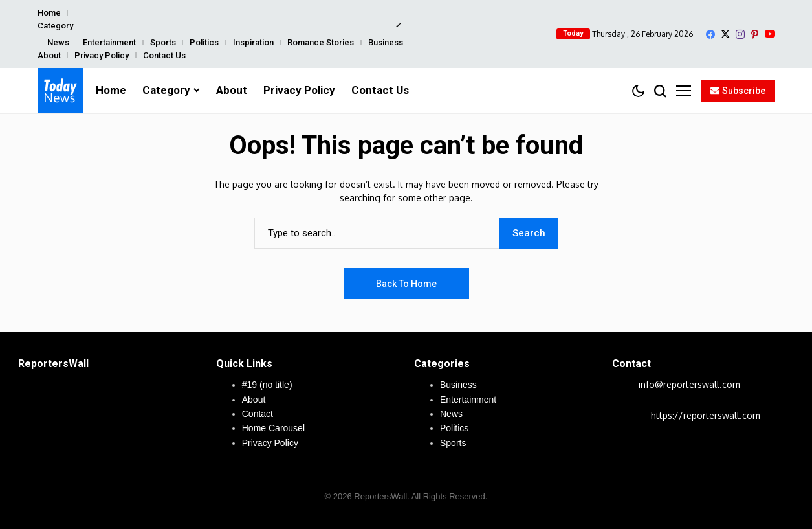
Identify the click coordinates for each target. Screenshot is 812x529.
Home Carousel (273, 428)
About (49, 55)
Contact (258, 414)
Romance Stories (321, 42)
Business (386, 42)
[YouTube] (770, 34)
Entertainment (109, 42)
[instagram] (740, 34)
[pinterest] (755, 34)
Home (49, 13)
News (58, 42)
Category (55, 26)
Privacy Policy (102, 55)
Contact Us (164, 55)
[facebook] (710, 34)
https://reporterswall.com (706, 415)
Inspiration (253, 42)
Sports (163, 42)
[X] (725, 34)
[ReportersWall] (60, 91)
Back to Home (406, 284)
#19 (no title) (267, 385)
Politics (204, 42)
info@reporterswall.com (689, 384)
